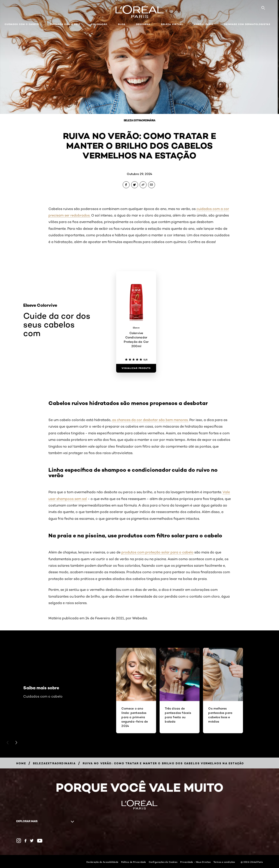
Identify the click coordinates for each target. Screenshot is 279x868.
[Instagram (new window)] (19, 841)
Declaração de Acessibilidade (102, 862)
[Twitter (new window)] (32, 841)
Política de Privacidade (134, 862)
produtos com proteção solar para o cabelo (157, 552)
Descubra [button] (143, 24)
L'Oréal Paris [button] (204, 24)
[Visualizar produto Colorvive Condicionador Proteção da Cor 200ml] (136, 368)
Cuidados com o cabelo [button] (22, 24)
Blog (122, 24)
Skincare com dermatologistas (247, 24)
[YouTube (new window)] (40, 841)
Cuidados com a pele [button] (65, 24)
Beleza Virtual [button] (172, 24)
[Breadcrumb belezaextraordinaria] (54, 763)
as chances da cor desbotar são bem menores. (150, 420)
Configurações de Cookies (163, 862)
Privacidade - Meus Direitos (195, 862)
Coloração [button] (99, 24)
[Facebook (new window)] (26, 841)
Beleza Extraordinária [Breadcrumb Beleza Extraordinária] (140, 120)
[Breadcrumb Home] (21, 763)
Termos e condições (224, 862)
